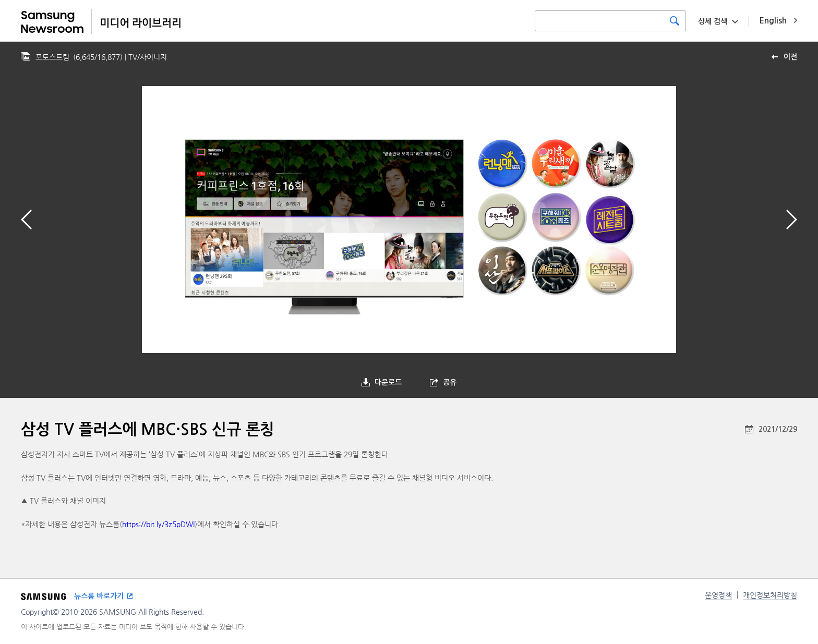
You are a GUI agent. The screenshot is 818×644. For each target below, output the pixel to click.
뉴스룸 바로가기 (99, 596)
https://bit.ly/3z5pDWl (158, 524)
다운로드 (388, 382)
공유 (450, 382)
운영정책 (718, 595)
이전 (790, 57)
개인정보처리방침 (770, 595)
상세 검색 (713, 21)
